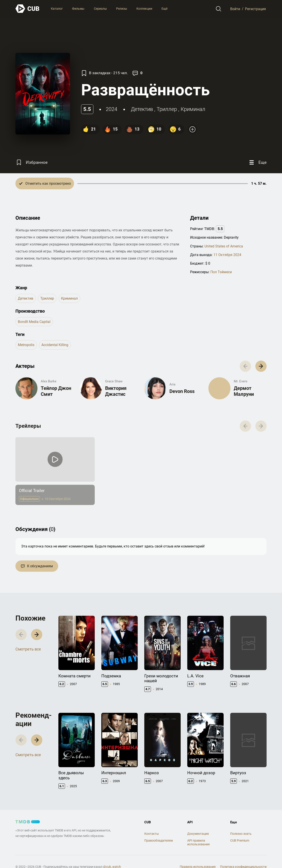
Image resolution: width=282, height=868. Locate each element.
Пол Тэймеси (221, 272)
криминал (193, 109)
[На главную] (28, 9)
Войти (235, 9)
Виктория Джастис (116, 391)
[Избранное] (32, 162)
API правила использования (199, 842)
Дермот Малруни (244, 391)
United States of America (224, 246)
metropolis (26, 345)
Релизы (122, 9)
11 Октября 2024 (227, 255)
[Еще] (257, 162)
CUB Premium (240, 840)
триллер (167, 109)
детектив (142, 109)
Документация (198, 834)
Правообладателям (159, 840)
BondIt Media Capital (34, 322)
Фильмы (78, 9)
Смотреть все (28, 649)
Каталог (57, 9)
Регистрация (255, 9)
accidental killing (55, 345)
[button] (261, 366)
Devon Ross (182, 391)
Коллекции (144, 9)
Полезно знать (241, 834)
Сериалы (100, 9)
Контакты (152, 834)
